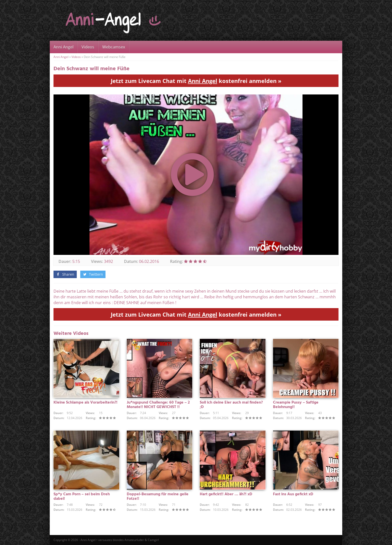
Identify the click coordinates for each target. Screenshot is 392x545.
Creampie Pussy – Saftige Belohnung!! (296, 405)
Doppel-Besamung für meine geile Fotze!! (158, 497)
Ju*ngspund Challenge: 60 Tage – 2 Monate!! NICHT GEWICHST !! (158, 405)
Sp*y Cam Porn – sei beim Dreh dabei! (82, 497)
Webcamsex (114, 47)
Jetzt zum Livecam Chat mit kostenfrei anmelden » (196, 81)
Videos (88, 47)
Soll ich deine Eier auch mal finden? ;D (231, 405)
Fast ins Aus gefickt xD (293, 494)
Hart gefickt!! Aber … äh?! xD (226, 494)
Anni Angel (63, 47)
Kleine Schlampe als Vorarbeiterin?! (85, 403)
